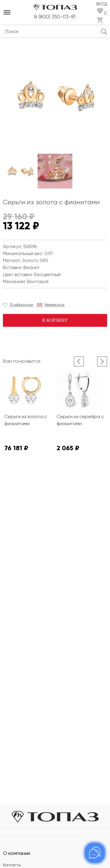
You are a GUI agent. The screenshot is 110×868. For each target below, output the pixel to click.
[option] (20, 171)
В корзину (55, 320)
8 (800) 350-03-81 (55, 17)
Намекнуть (55, 305)
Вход (102, 4)
